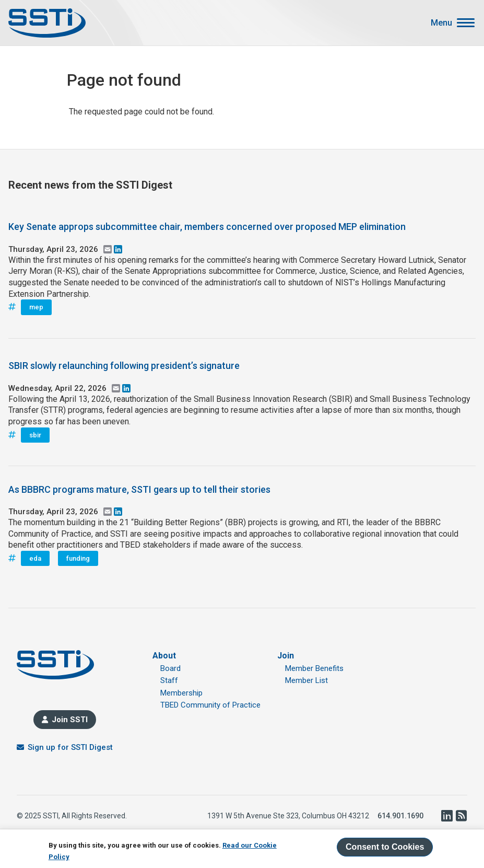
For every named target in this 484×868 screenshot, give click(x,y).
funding (78, 558)
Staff (169, 680)
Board (170, 668)
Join (286, 656)
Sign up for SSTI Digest (70, 747)
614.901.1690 (400, 816)
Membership (181, 693)
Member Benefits (314, 668)
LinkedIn (446, 816)
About (164, 656)
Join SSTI (70, 720)
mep (36, 307)
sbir (35, 435)
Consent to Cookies (385, 847)
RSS (461, 816)
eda (35, 558)
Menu (441, 23)
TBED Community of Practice (210, 705)
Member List (306, 680)
